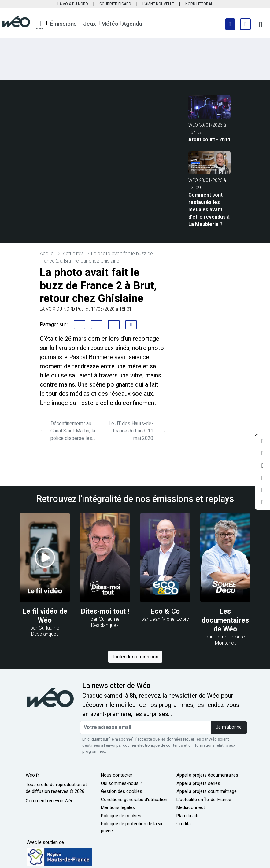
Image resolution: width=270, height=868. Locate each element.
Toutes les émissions (135, 657)
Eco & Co (165, 611)
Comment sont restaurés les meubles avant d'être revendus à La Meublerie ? (209, 210)
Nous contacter (117, 775)
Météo (110, 24)
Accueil (48, 254)
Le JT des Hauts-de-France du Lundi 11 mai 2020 (131, 431)
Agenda (132, 24)
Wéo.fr (32, 775)
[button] (40, 25)
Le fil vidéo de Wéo (45, 616)
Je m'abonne (229, 727)
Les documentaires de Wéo (225, 620)
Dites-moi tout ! (105, 611)
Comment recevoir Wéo (50, 801)
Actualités (73, 254)
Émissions (63, 24)
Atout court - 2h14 (209, 140)
